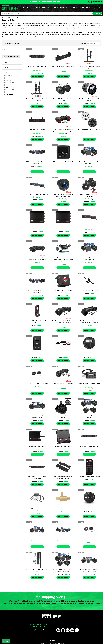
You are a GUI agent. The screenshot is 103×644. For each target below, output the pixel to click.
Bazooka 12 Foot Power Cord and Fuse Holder (37, 322)
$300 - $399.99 (9, 85)
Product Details (37, 76)
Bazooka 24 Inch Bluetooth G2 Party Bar (89, 227)
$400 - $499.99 (9, 87)
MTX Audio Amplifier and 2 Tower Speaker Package (89, 259)
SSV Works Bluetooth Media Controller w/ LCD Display (89, 384)
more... (6, 17)
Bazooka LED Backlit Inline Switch (89, 290)
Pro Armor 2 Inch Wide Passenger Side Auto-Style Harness (89, 67)
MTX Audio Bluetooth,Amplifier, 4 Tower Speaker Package (37, 163)
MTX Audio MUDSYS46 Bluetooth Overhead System (37, 477)
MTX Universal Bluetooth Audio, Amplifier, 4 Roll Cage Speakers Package (63, 540)
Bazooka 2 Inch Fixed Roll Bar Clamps (89, 539)
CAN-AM (36, 8)
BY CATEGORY (85, 8)
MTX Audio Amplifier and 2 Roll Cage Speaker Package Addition (89, 570)
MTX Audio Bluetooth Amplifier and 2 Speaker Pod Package (37, 417)
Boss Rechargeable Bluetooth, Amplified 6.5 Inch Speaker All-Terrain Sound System (63, 323)
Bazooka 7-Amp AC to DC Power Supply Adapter (63, 354)
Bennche (11, 17)
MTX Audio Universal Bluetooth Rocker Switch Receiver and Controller (37, 354)
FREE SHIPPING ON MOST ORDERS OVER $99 (44, 2)
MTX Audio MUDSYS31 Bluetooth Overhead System (37, 67)
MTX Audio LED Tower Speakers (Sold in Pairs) (63, 100)
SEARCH (97, 13)
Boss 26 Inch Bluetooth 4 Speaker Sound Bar (63, 67)
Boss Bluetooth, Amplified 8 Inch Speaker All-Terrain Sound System (89, 322)
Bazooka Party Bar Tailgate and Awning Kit (37, 570)
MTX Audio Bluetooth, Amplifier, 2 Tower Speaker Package (89, 163)
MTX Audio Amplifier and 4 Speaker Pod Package (89, 417)
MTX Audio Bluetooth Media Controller (63, 162)
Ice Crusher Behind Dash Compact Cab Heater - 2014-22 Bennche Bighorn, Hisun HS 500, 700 (37, 509)
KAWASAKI (64, 8)
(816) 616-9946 (95, 2)
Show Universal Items (11, 57)
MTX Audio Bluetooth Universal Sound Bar (37, 130)
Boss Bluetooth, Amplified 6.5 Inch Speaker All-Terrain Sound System (63, 384)
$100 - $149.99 (9, 78)
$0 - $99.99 (8, 76)
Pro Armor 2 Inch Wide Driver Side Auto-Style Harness (37, 100)
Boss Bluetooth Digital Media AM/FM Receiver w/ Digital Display (63, 195)
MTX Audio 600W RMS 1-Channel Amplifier (37, 228)
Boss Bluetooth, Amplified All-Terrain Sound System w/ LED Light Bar (37, 259)
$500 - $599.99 (9, 90)
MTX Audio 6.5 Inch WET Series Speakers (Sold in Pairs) (89, 130)
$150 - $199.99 (9, 80)
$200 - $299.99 (9, 83)
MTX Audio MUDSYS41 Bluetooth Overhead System (89, 447)
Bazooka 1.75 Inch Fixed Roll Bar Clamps (37, 383)
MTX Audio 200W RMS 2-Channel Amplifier (37, 447)
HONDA (55, 8)
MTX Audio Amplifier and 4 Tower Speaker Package (37, 291)
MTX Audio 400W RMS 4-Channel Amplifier (63, 447)
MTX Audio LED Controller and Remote (89, 477)
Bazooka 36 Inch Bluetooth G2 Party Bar (37, 194)
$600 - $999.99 (9, 92)
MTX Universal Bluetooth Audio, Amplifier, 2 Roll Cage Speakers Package (37, 540)
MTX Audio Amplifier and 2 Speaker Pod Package (63, 417)
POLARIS (27, 8)
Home (2, 17)
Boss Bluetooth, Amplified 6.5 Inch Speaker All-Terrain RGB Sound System (63, 130)
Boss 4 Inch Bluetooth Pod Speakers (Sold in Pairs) (89, 195)
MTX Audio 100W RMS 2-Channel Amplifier (63, 291)
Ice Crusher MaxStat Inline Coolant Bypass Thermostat (63, 508)
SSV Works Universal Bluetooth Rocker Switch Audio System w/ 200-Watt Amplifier (63, 260)
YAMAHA (46, 8)
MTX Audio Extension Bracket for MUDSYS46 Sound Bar (63, 477)
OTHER (74, 8)
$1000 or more (9, 94)
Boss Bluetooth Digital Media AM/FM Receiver (89, 100)
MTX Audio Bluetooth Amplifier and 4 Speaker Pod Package (63, 570)
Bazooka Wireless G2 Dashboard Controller (89, 354)
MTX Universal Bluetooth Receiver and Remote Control (89, 508)
